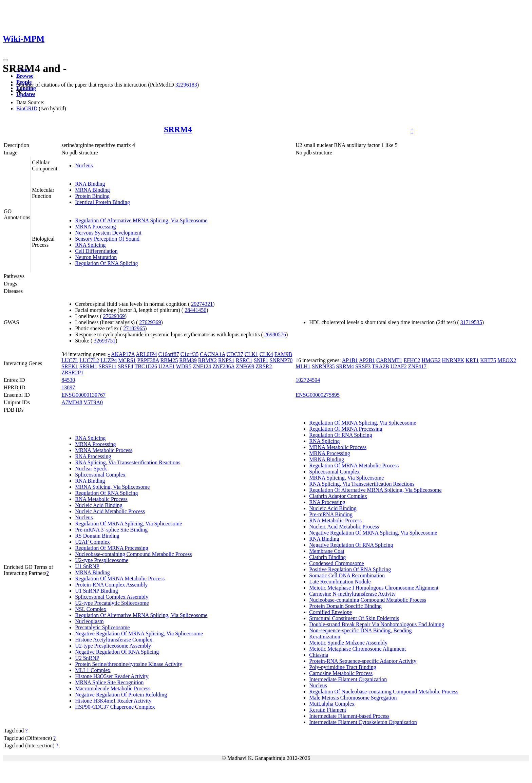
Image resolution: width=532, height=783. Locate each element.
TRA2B (381, 366)
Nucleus (84, 165)
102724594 (308, 380)
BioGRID (27, 108)
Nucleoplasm (89, 621)
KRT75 (488, 360)
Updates (26, 94)
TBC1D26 (146, 366)
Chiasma (319, 655)
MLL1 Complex (93, 670)
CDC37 (235, 354)
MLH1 (303, 366)
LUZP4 (109, 360)
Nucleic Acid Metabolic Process (110, 511)
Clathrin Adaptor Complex (338, 496)
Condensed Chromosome (336, 563)
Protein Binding (92, 196)
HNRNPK (453, 360)
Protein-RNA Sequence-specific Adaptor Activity (363, 661)
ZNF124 (202, 366)
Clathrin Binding (327, 557)
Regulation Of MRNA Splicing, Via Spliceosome (128, 524)
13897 (68, 387)
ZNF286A (223, 366)
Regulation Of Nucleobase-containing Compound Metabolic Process (384, 692)
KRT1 (472, 360)
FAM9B (283, 354)
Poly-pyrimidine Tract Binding (343, 667)
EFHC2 (412, 360)
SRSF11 (108, 366)
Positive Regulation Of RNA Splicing (350, 569)
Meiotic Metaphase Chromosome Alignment (357, 649)
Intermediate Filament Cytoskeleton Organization (363, 722)
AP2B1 (367, 360)
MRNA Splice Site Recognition (109, 682)
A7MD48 (72, 402)
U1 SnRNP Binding (97, 591)
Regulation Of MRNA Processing (112, 548)
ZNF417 (417, 366)
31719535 (471, 322)
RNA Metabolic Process (101, 499)
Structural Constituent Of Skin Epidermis (354, 618)
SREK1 (70, 366)
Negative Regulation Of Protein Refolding (121, 695)
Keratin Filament (328, 710)
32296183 (186, 85)
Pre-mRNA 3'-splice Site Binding (111, 530)
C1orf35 (189, 354)
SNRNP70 (281, 360)
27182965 (134, 328)
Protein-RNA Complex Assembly (111, 585)
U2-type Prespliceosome (102, 560)
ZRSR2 (264, 366)
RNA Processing (93, 456)
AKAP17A (123, 354)
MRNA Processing (95, 227)
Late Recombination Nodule (340, 582)
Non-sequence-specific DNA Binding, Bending (360, 630)
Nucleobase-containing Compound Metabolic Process (133, 554)
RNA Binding (90, 184)
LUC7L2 (89, 360)
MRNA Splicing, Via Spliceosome (112, 487)
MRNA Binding (92, 190)
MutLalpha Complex (332, 704)
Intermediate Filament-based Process (349, 716)
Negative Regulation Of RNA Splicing (117, 652)
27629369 (114, 316)
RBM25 (169, 360)
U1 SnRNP (87, 566)
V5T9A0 (93, 402)
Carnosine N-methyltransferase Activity (352, 594)
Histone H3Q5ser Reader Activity (112, 676)
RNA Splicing (90, 245)
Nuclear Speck (91, 469)
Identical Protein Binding (102, 202)
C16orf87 (169, 354)
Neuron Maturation (96, 257)
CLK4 (266, 354)
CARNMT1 (389, 360)
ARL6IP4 (146, 354)
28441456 (195, 310)
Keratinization (325, 637)
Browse (25, 76)
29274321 (202, 304)
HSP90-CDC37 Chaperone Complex (115, 707)
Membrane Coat (327, 551)
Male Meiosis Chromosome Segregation (353, 698)
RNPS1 (226, 360)
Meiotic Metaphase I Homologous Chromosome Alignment (374, 588)
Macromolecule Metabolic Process (113, 688)
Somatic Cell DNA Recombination (347, 575)
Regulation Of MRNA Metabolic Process (120, 579)
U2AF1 (167, 366)
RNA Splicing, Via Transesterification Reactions (128, 462)
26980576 (275, 334)
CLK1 (251, 354)
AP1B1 (350, 360)
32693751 (104, 341)
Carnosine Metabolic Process (341, 673)
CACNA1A (213, 354)
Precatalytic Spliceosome (102, 627)
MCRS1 (127, 360)
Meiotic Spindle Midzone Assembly (348, 643)
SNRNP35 (323, 366)
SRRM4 (178, 129)
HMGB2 (431, 360)
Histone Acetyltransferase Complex (114, 640)
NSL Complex (91, 609)
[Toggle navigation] (5, 60)
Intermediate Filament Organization (348, 679)
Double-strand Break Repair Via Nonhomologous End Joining (377, 624)
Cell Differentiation (96, 251)
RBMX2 (207, 360)
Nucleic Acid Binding (99, 505)
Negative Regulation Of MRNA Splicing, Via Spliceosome (139, 633)
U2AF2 (399, 366)
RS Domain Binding (97, 536)
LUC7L (70, 360)
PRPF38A (148, 360)
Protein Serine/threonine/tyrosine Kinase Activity (129, 664)
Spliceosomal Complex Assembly (112, 597)
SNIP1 (261, 360)
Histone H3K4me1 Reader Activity (113, 701)
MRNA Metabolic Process (104, 450)
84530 (68, 380)
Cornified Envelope (330, 612)
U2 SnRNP (87, 658)
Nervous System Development (108, 233)
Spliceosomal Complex (100, 475)
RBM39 (188, 360)
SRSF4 (125, 366)
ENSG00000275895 (318, 395)
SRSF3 (363, 366)
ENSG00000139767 (83, 395)
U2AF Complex (92, 542)
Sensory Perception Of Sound (107, 239)
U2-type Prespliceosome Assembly (113, 646)
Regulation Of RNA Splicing (106, 263)
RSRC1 (244, 360)
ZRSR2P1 (72, 372)
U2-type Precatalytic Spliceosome (112, 603)
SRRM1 (88, 366)
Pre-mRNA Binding (331, 514)
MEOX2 (507, 360)
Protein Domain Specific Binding (345, 606)
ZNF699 (245, 366)
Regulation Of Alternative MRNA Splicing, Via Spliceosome (141, 220)
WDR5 (184, 366)
